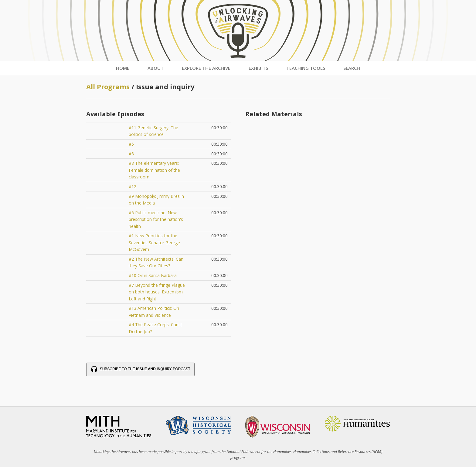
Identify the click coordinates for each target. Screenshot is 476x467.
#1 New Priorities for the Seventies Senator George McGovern (154, 242)
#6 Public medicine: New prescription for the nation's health (156, 219)
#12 (133, 186)
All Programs (108, 86)
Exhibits (258, 68)
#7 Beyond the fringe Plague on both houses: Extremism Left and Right (157, 292)
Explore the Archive (206, 68)
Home (123, 68)
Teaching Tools (306, 68)
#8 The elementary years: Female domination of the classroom (154, 170)
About (156, 68)
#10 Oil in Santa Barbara (153, 275)
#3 (131, 154)
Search (352, 68)
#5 (131, 144)
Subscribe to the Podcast (140, 369)
